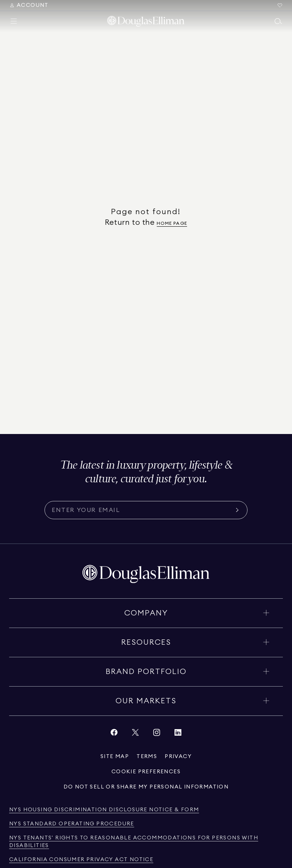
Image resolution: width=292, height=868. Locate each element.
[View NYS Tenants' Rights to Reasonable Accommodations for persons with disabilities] (146, 842)
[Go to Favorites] (280, 5)
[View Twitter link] (135, 734)
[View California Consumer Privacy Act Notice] (81, 860)
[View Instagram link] (157, 734)
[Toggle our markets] (146, 701)
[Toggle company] (146, 613)
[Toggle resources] (146, 642)
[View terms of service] (147, 757)
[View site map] (115, 757)
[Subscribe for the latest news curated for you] (141, 510)
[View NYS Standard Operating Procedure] (72, 824)
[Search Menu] (29, 5)
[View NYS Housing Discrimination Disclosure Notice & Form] (104, 810)
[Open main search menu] (278, 21)
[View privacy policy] (178, 757)
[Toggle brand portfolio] (146, 672)
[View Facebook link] (114, 734)
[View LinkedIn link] (178, 734)
